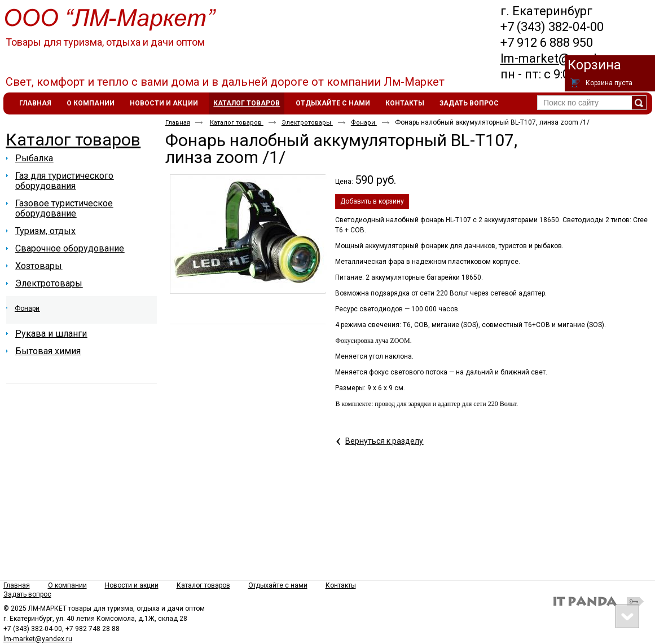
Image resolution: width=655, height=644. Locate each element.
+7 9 (512, 43)
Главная (178, 123)
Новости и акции (132, 585)
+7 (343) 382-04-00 (552, 27)
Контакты (341, 585)
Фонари (364, 123)
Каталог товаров (247, 103)
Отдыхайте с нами (278, 585)
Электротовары (307, 123)
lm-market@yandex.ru (562, 58)
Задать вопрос (27, 594)
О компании (67, 585)
